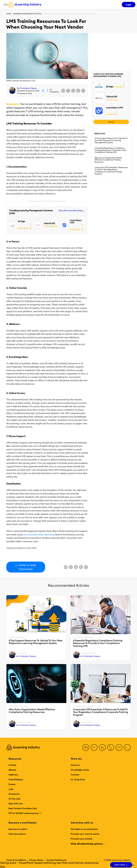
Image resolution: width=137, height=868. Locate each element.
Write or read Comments (26, 567)
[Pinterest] (119, 747)
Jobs (11, 789)
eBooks (12, 770)
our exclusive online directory (38, 535)
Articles (12, 765)
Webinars (13, 775)
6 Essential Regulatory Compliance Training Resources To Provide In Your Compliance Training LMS (110, 150)
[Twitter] (94, 747)
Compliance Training (83, 637)
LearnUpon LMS (76, 221)
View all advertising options (88, 844)
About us (75, 765)
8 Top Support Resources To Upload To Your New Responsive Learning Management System (111, 140)
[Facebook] (86, 747)
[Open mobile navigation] (5, 5)
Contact (75, 775)
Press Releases (16, 779)
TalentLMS (50, 223)
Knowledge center (80, 770)
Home (9, 14)
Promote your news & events (85, 834)
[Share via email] (78, 91)
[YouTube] (111, 747)
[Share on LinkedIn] (73, 91)
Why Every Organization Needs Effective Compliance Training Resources (108, 160)
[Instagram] (127, 747)
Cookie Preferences (56, 860)
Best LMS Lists (16, 804)
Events (12, 784)
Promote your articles (81, 839)
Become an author (18, 829)
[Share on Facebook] (63, 91)
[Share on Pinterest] (83, 91)
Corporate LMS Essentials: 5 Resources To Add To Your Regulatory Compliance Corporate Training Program (111, 171)
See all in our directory (72, 211)
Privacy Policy (36, 860)
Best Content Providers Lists (23, 808)
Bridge (22, 221)
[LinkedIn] (102, 747)
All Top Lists (14, 799)
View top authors (17, 834)
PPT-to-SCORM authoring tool (25, 813)
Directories (14, 794)
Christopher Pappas (28, 88)
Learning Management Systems (27, 14)
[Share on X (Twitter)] (68, 91)
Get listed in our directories (84, 829)
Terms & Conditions (16, 860)
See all (111, 122)
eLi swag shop (78, 779)
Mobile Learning (16, 637)
